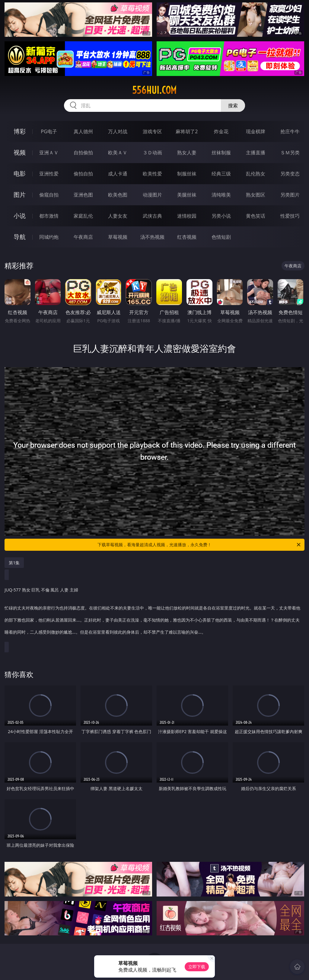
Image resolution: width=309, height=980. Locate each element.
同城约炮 (49, 237)
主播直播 (256, 153)
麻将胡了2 (187, 131)
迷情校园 (187, 216)
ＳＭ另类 (290, 153)
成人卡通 (118, 174)
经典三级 (221, 174)
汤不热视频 (152, 237)
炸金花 (221, 131)
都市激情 (49, 216)
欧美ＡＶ (118, 153)
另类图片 (290, 195)
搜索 (233, 106)
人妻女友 (118, 216)
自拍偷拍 (83, 153)
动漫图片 (152, 195)
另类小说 (221, 216)
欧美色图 (118, 195)
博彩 (20, 131)
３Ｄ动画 (152, 153)
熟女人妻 (187, 153)
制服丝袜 (187, 174)
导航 (20, 237)
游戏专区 (152, 131)
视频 (20, 152)
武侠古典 (152, 216)
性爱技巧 (290, 216)
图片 (20, 195)
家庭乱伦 (83, 216)
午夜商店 (83, 237)
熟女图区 (256, 195)
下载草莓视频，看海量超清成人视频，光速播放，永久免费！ (199, 545)
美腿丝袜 (187, 195)
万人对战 (118, 131)
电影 (20, 173)
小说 (20, 216)
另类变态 (290, 174)
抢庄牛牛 (290, 131)
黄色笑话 (256, 216)
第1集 (14, 563)
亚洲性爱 (49, 174)
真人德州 (83, 131)
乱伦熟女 (256, 174)
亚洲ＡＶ (49, 153)
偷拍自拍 (83, 174)
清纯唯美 (221, 195)
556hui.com (154, 90)
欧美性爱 (152, 174)
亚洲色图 (83, 195)
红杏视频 (187, 237)
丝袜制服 (221, 153)
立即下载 (197, 967)
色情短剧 (221, 237)
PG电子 (49, 131)
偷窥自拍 (49, 195)
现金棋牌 (256, 131)
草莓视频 (118, 237)
